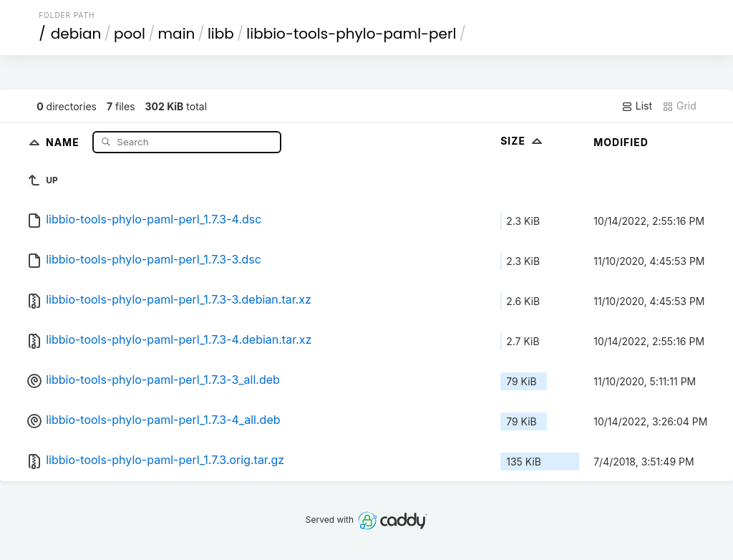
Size (523, 141)
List (637, 106)
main (177, 34)
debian (76, 34)
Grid (679, 106)
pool (130, 34)
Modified (621, 142)
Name (64, 141)
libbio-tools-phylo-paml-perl (351, 34)
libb (221, 34)
